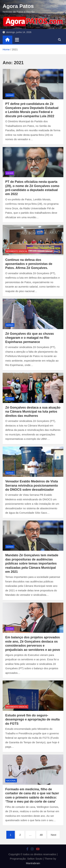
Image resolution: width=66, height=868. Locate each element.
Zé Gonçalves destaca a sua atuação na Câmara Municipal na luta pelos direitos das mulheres (33, 412)
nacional (11, 781)
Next (54, 835)
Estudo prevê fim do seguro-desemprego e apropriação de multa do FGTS (32, 720)
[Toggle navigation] (17, 40)
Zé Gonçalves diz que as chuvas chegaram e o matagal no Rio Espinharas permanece (30, 338)
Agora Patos (18, 6)
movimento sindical (17, 251)
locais (10, 173)
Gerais (10, 95)
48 (41, 835)
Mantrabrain (33, 863)
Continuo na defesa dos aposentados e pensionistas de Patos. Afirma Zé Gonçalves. (29, 264)
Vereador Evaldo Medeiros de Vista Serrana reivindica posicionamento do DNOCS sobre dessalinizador (32, 485)
